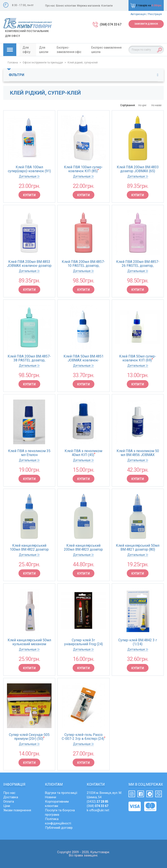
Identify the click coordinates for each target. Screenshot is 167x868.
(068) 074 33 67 (111, 24)
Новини (51, 797)
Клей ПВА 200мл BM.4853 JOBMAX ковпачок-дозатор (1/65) (29, 264)
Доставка (11, 797)
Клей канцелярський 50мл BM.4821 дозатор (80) (138, 548)
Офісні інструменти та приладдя (43, 63)
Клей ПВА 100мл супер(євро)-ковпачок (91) (29, 169)
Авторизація (138, 14)
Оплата (9, 802)
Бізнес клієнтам (66, 6)
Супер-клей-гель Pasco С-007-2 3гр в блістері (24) (83, 737)
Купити (29, 195)
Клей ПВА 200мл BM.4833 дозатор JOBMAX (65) (138, 169)
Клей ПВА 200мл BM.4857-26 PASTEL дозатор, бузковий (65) (138, 264)
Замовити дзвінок (146, 24)
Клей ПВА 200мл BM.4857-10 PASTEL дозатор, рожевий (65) (83, 264)
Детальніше (29, 176)
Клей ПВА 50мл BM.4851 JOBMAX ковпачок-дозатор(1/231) (83, 358)
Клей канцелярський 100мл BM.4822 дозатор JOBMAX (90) (29, 548)
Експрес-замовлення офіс (69, 50)
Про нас (50, 6)
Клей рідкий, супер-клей (83, 63)
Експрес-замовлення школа (106, 50)
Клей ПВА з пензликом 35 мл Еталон (29, 453)
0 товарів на (146, 5)
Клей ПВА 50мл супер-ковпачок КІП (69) (138, 358)
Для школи (44, 50)
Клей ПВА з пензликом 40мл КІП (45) (83, 453)
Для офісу (27, 50)
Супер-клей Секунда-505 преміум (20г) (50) (29, 737)
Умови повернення (17, 810)
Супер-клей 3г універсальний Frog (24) (83, 642)
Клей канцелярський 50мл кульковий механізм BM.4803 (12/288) (29, 642)
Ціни (7, 806)
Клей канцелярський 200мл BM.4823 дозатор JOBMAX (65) (83, 548)
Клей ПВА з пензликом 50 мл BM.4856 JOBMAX (138, 453)
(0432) (98, 802)
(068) (98, 806)
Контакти (107, 6)
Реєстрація (155, 14)
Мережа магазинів (89, 6)
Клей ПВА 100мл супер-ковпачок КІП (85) (83, 169)
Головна (13, 63)
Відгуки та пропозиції (61, 793)
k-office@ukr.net (98, 810)
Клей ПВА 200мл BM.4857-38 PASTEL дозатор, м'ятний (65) (29, 358)
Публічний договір (59, 828)
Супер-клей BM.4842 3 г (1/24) (138, 642)
